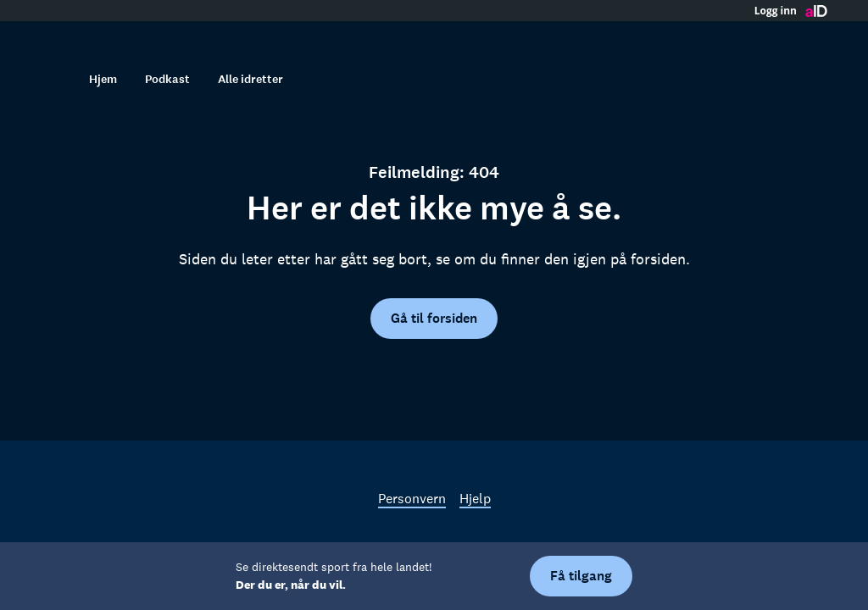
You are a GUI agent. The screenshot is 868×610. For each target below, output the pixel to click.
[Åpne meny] (810, 38)
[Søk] (58, 79)
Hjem (103, 79)
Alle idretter (250, 79)
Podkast (167, 79)
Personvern (412, 498)
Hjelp (475, 498)
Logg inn (776, 11)
